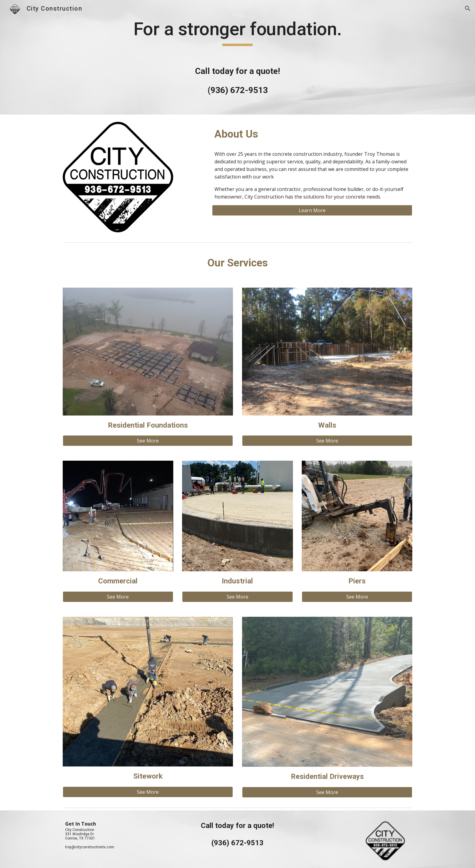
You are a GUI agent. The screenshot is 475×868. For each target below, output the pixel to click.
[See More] (148, 441)
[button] (468, 8)
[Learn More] (312, 210)
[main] (237, 57)
